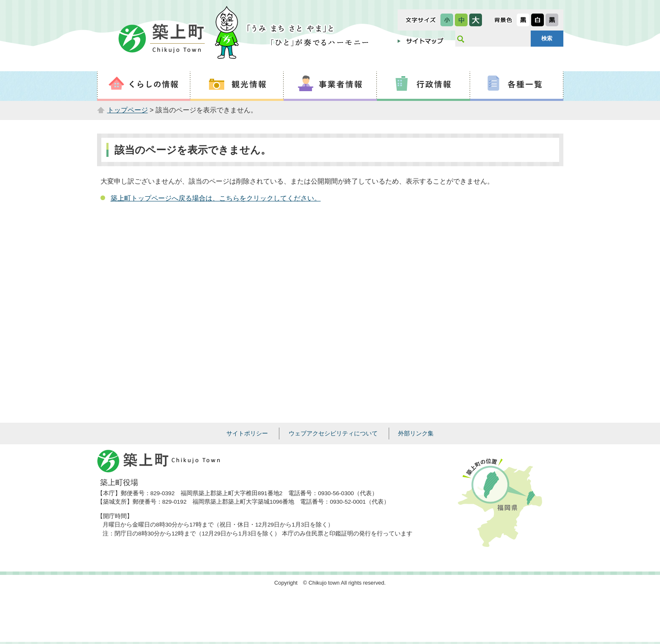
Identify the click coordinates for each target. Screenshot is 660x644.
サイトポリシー (247, 433)
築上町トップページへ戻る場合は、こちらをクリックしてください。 (216, 198)
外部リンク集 (416, 433)
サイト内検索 (460, 39)
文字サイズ (421, 20)
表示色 (503, 20)
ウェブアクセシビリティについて (333, 433)
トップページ (128, 110)
